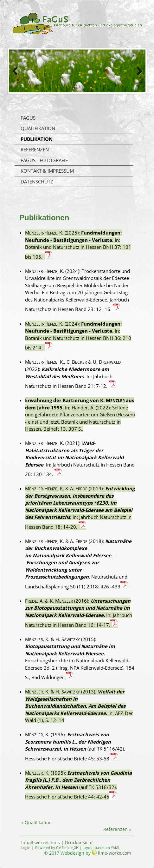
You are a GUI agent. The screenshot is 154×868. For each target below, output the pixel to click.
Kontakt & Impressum (47, 171)
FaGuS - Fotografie (44, 160)
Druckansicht (79, 842)
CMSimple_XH (67, 848)
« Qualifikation (36, 822)
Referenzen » (117, 829)
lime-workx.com (115, 853)
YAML (115, 848)
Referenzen (35, 149)
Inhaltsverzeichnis (41, 842)
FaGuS (28, 118)
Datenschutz (37, 182)
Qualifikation (38, 128)
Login (26, 848)
